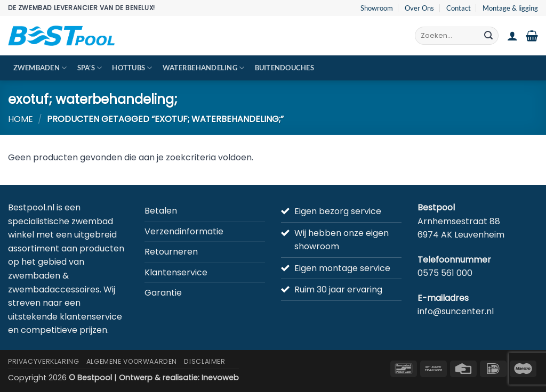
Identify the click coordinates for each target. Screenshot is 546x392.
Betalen (161, 211)
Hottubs (132, 68)
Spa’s (90, 68)
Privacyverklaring (43, 361)
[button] (512, 36)
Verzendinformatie (184, 231)
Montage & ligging (510, 8)
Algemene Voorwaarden (132, 361)
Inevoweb (220, 378)
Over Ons (419, 8)
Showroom (377, 8)
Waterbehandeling (204, 68)
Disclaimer (204, 361)
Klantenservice (176, 272)
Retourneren (171, 252)
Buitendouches (284, 68)
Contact (459, 8)
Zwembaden (40, 68)
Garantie (163, 293)
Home (21, 119)
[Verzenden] (488, 36)
